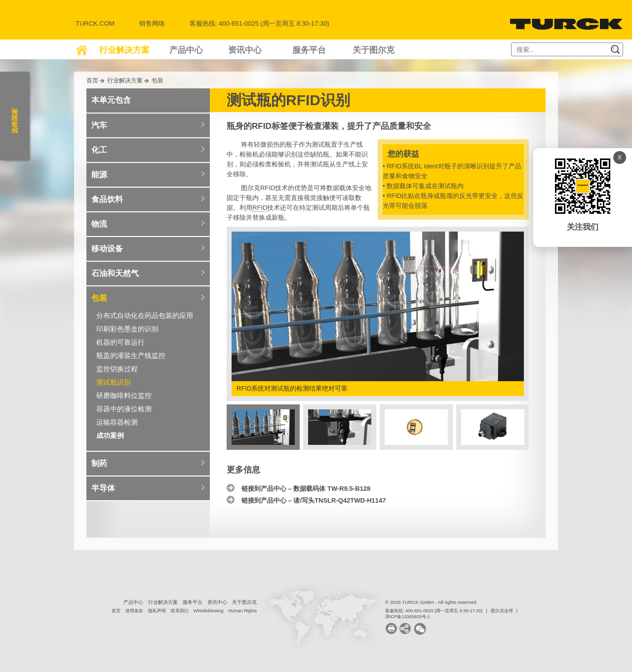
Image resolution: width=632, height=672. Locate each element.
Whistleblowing (209, 611)
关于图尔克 (374, 50)
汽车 (99, 125)
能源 (99, 175)
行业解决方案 (124, 50)
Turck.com (95, 23)
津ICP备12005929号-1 (408, 617)
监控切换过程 (117, 369)
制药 (99, 463)
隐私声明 (157, 611)
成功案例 (110, 435)
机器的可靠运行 (120, 342)
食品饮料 (107, 199)
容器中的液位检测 (124, 409)
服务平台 (309, 50)
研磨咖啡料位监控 (124, 395)
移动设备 (107, 249)
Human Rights (242, 611)
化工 (99, 150)
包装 (158, 80)
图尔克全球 (502, 611)
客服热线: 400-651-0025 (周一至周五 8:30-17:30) (434, 611)
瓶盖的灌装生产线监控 (131, 356)
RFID (260, 208)
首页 (92, 80)
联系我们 (180, 611)
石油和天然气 (115, 273)
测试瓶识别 (114, 382)
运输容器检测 (117, 422)
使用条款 (134, 611)
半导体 (103, 488)
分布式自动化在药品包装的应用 (145, 316)
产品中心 (186, 50)
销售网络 (152, 23)
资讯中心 (245, 50)
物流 (99, 224)
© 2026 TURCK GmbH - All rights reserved (431, 602)
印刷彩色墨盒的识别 (127, 329)
